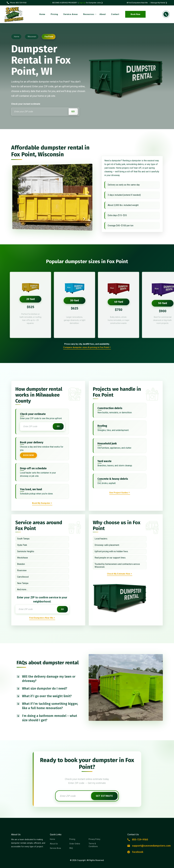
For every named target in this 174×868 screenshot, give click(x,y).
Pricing (72, 839)
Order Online (75, 844)
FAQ (71, 848)
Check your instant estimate (26, 104)
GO (73, 112)
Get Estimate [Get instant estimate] (104, 796)
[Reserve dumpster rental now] (42, 503)
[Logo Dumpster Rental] (15, 14)
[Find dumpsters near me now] (42, 618)
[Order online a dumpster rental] (87, 348)
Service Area (55, 848)
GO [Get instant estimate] (58, 426)
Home (52, 839)
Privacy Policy (94, 839)
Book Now (135, 14)
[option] (30, 305)
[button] (48, 679)
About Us (54, 844)
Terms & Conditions (93, 845)
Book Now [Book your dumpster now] (28, 455)
